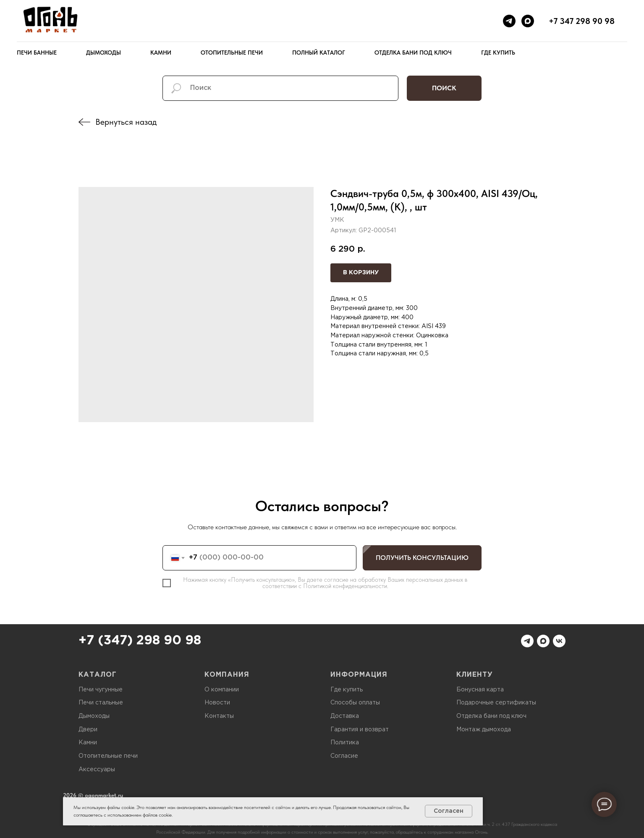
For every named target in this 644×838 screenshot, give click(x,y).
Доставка (345, 716)
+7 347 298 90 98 (582, 21)
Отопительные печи (232, 53)
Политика (345, 743)
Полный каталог (319, 53)
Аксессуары (97, 770)
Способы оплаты (355, 703)
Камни (161, 53)
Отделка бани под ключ (413, 53)
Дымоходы (103, 53)
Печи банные (37, 53)
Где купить (498, 53)
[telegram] (509, 21)
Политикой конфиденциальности (345, 586)
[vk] (559, 641)
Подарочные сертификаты (496, 703)
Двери (88, 730)
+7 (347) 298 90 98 (140, 641)
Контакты (219, 716)
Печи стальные (101, 703)
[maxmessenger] (528, 21)
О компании (222, 690)
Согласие (344, 756)
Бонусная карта (480, 690)
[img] (84, 122)
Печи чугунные (101, 690)
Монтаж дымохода (484, 730)
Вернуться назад (126, 122)
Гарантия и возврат (360, 730)
